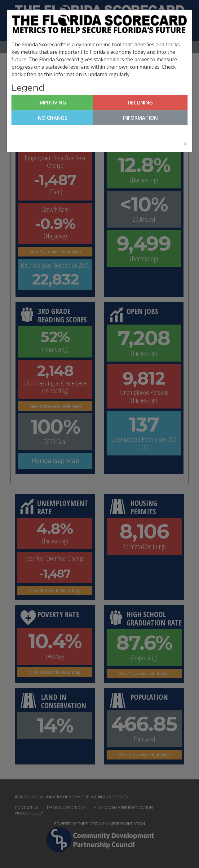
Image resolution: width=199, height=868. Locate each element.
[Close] (185, 144)
